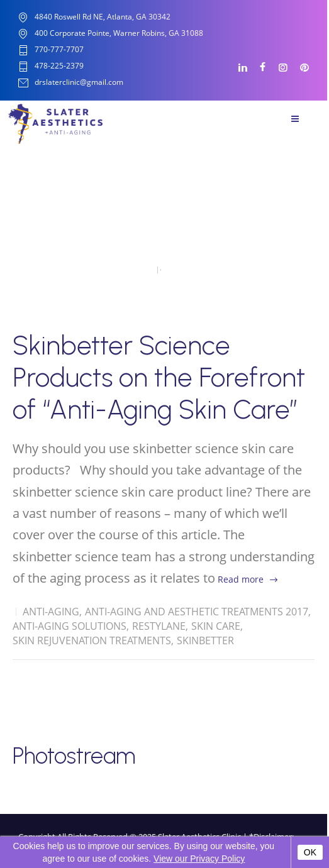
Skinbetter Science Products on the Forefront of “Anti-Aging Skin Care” (159, 377)
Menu (295, 119)
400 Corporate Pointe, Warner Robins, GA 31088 (119, 33)
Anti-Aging (51, 612)
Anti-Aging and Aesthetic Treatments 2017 (197, 612)
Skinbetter (205, 640)
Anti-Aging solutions (70, 626)
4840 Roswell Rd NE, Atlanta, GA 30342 (103, 17)
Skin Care (216, 626)
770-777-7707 (59, 50)
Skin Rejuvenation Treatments (92, 640)
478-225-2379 (59, 66)
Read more (241, 579)
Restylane (159, 626)
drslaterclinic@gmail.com (79, 83)
